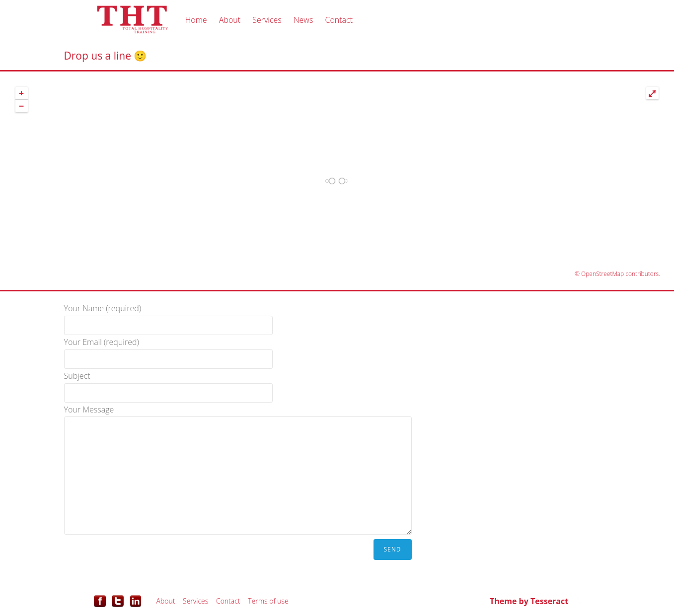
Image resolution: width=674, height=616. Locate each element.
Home (196, 20)
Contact (339, 20)
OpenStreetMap (602, 274)
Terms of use (268, 601)
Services (267, 20)
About (230, 20)
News (303, 20)
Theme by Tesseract (529, 601)
